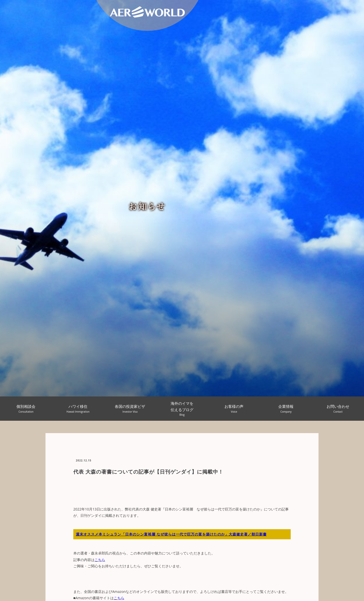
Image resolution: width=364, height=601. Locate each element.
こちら (100, 560)
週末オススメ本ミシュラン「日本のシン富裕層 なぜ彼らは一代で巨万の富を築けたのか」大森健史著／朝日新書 (171, 534)
